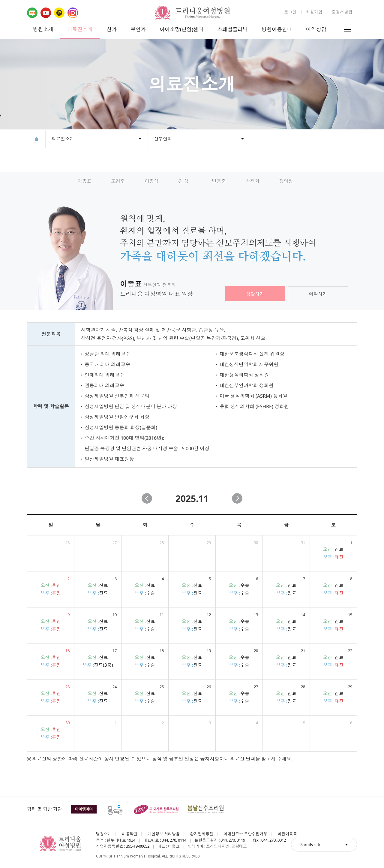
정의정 (286, 181)
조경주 (118, 181)
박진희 (252, 181)
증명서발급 (342, 12)
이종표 (84, 181)
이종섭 (152, 181)
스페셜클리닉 (232, 29)
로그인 (290, 12)
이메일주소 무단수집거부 (245, 834)
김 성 (183, 181)
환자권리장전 (202, 834)
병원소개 (43, 29)
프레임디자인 (218, 846)
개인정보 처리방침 (164, 834)
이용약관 (130, 834)
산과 (112, 29)
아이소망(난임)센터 (181, 29)
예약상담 (316, 29)
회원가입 (314, 12)
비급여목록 (287, 834)
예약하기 (318, 294)
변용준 (219, 181)
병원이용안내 (277, 29)
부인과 (138, 29)
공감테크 (239, 846)
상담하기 (255, 294)
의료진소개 (80, 29)
